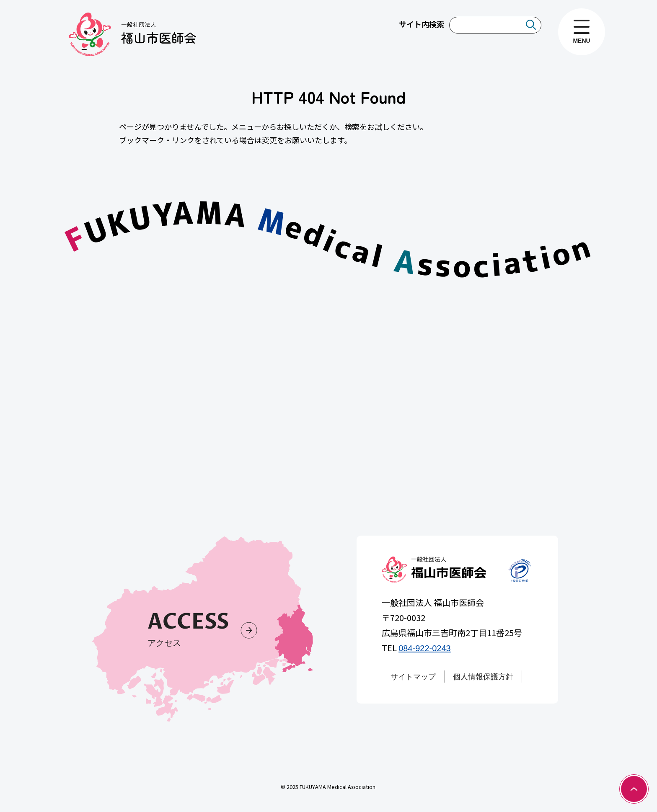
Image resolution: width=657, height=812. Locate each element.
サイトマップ (413, 677)
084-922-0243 (425, 648)
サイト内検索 (422, 24)
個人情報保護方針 (483, 677)
